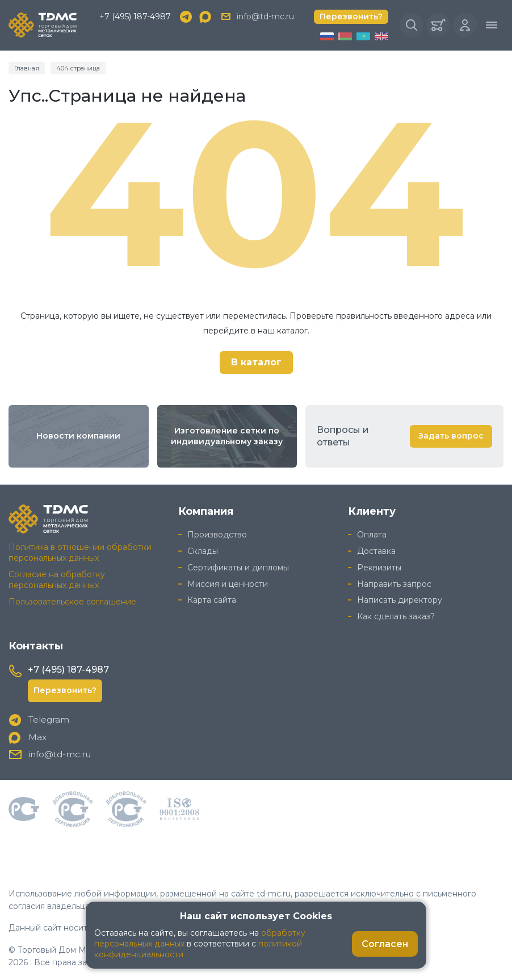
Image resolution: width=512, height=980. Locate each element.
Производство (217, 535)
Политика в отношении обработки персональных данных (80, 552)
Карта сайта (212, 600)
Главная (27, 68)
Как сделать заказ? (396, 616)
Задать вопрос (451, 436)
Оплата (372, 535)
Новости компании (78, 436)
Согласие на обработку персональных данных (57, 580)
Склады (203, 551)
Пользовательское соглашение (72, 602)
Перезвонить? (351, 16)
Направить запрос (394, 584)
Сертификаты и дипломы (238, 568)
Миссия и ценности (228, 584)
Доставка (376, 551)
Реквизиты (379, 568)
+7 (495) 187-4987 (135, 16)
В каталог (256, 362)
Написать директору (400, 600)
